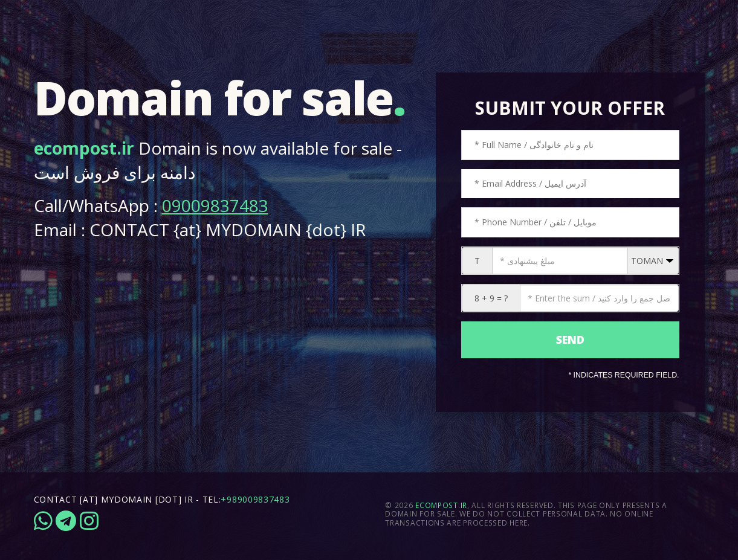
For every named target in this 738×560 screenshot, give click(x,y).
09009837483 (215, 205)
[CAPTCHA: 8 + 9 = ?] (599, 298)
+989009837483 (255, 499)
